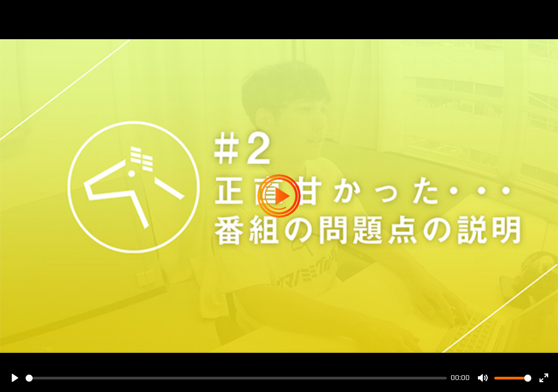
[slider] (236, 378)
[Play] (14, 378)
